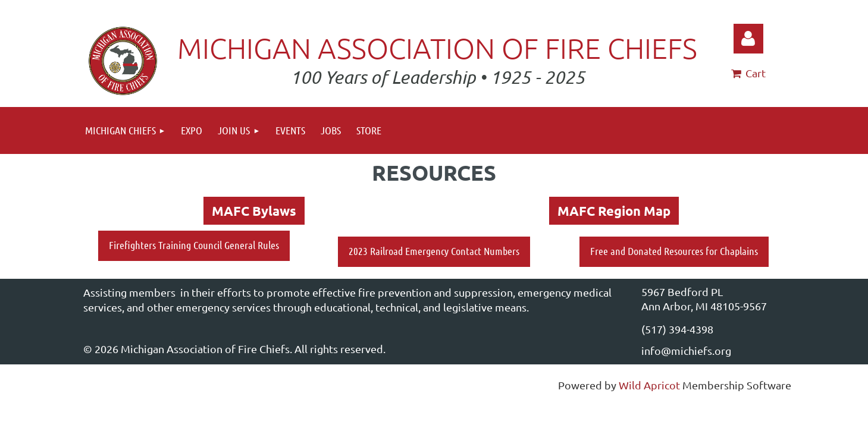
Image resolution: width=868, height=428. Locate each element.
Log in (748, 39)
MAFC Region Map (614, 211)
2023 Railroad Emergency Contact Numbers (434, 251)
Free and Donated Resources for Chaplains (674, 251)
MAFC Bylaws (254, 211)
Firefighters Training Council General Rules (194, 245)
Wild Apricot (649, 385)
